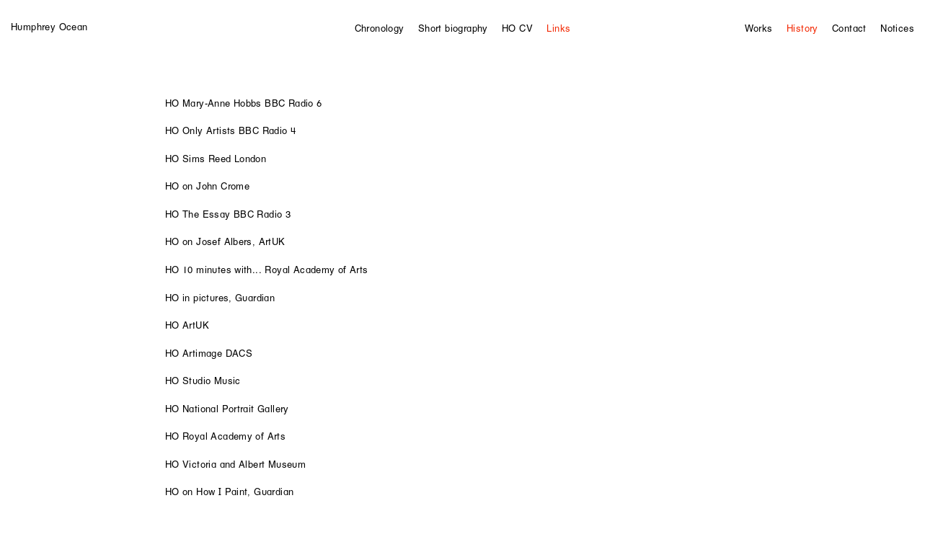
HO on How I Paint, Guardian (230, 492)
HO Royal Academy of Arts (225, 436)
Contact (849, 28)
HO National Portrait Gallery (227, 409)
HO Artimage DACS (209, 353)
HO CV (517, 28)
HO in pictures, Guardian (220, 298)
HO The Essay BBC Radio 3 (228, 214)
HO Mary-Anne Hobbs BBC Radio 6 (244, 103)
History (802, 28)
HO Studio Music (203, 381)
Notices (897, 28)
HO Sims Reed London (216, 159)
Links (558, 28)
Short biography (453, 28)
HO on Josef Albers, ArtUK (225, 241)
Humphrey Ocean (49, 27)
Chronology (380, 28)
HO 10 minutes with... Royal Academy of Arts (267, 270)
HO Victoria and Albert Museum (235, 464)
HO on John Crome (207, 186)
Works (759, 28)
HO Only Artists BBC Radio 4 (231, 130)
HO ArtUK (187, 325)
